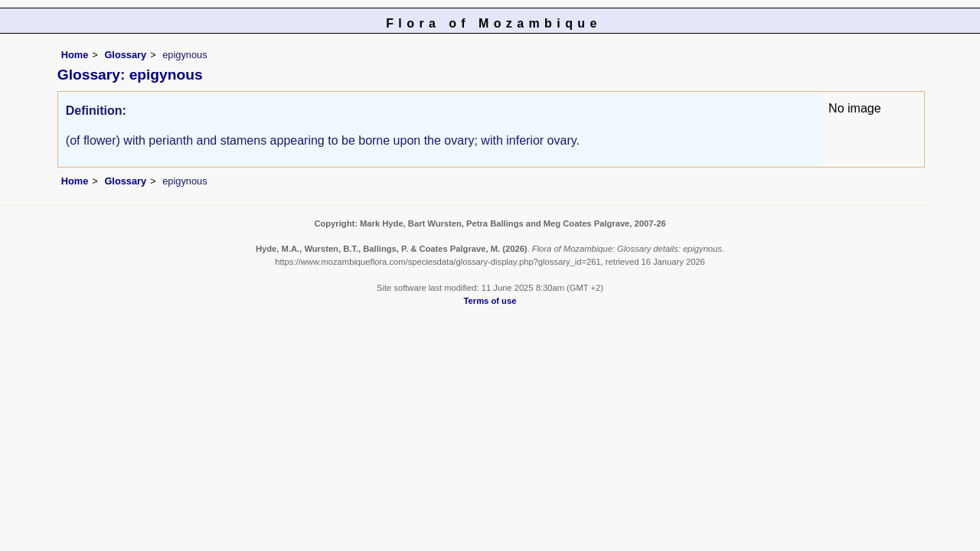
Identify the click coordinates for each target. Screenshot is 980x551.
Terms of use (490, 301)
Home (75, 55)
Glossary (125, 55)
